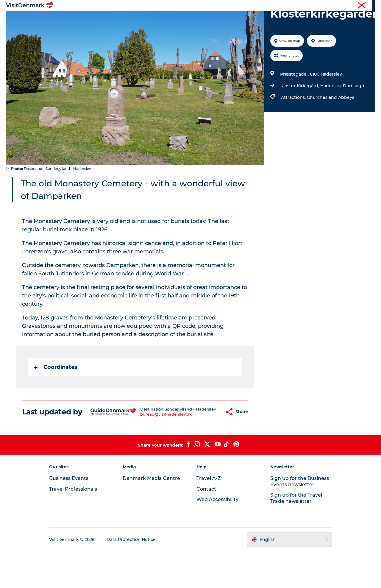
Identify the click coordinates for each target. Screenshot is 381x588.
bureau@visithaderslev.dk (155, 449)
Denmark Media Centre (152, 515)
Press (350, 6)
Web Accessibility (217, 536)
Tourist (259, 6)
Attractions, (294, 126)
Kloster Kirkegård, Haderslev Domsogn (322, 114)
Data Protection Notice (132, 576)
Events (288, 19)
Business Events (325, 6)
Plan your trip (256, 19)
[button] (208, 444)
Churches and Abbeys (331, 126)
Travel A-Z (209, 515)
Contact (368, 6)
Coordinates (56, 395)
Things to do (170, 19)
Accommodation (213, 19)
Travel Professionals (288, 6)
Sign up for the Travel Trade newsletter (296, 535)
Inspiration (98, 19)
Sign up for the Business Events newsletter (299, 518)
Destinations (133, 19)
